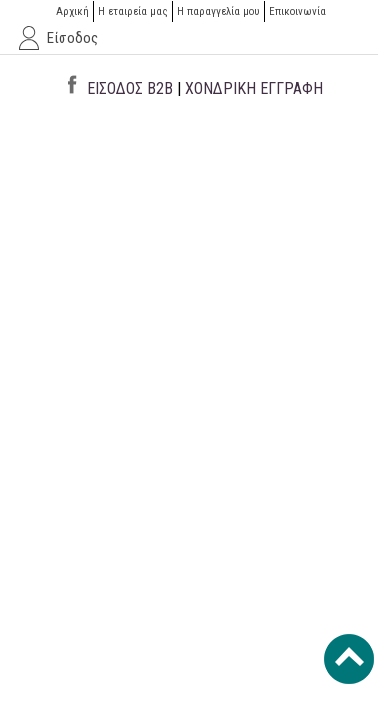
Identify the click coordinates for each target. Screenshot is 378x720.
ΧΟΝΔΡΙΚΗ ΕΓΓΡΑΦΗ (254, 88)
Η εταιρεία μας (133, 11)
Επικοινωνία (297, 11)
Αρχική (72, 11)
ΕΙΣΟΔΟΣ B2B (130, 88)
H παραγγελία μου (218, 11)
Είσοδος (72, 38)
